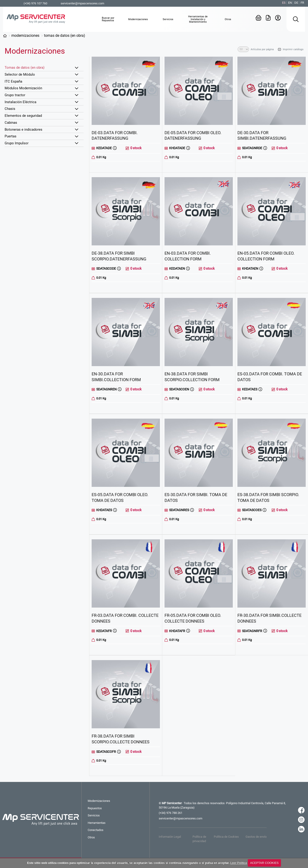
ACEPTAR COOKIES (264, 863)
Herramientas (97, 823)
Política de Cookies (226, 837)
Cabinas (11, 123)
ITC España (13, 81)
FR (302, 3)
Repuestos (95, 808)
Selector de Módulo (20, 74)
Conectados (96, 830)
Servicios (94, 815)
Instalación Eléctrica (20, 102)
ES (284, 3)
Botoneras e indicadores (23, 130)
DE (296, 3)
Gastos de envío (256, 837)
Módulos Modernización (23, 88)
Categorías (5, 36)
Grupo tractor (15, 95)
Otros (91, 837)
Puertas (11, 136)
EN (290, 3)
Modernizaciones (25, 36)
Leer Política (239, 863)
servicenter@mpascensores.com (82, 3)
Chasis (10, 109)
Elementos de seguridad (23, 116)
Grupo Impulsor (17, 143)
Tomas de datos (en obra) (65, 36)
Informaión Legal (170, 837)
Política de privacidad (199, 839)
